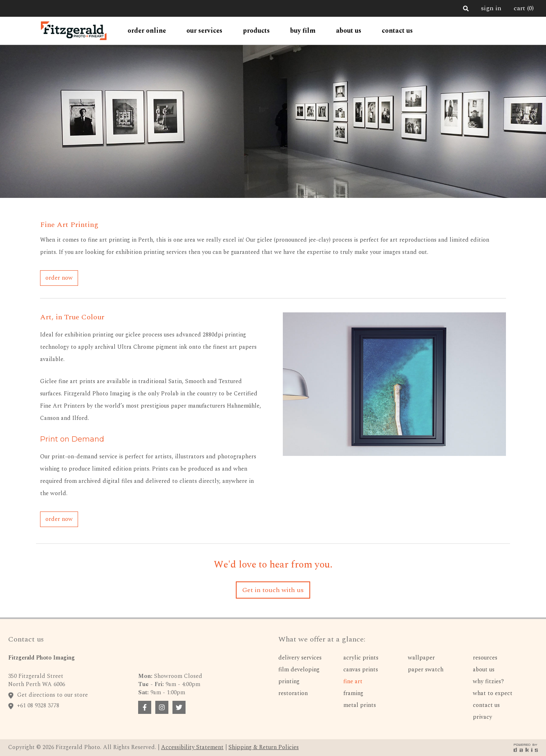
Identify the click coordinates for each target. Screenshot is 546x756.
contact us (397, 31)
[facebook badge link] (145, 707)
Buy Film (303, 31)
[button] (147, 31)
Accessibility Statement (192, 747)
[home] (74, 31)
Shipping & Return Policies (264, 747)
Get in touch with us (273, 590)
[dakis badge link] (526, 748)
